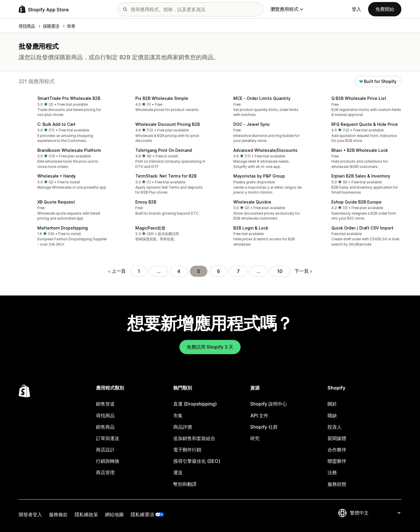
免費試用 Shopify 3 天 (210, 347)
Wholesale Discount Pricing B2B (168, 124)
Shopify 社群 (264, 427)
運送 (178, 472)
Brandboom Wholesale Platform (69, 150)
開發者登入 (30, 514)
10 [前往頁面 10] (280, 271)
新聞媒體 (337, 438)
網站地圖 (114, 514)
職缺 (332, 415)
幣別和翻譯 (185, 484)
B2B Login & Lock (251, 228)
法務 (332, 472)
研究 (255, 438)
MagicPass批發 (150, 228)
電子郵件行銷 (187, 450)
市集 (178, 415)
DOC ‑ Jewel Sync (252, 124)
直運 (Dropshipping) (195, 404)
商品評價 (183, 427)
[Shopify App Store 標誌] (44, 9)
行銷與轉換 (108, 461)
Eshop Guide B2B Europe (356, 202)
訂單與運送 (108, 438)
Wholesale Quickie (252, 202)
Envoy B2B (146, 202)
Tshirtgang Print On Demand (164, 150)
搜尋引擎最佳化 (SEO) (197, 461)
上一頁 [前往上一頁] (117, 271)
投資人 (335, 427)
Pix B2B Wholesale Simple (162, 98)
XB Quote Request (56, 202)
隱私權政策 (86, 514)
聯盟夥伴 (337, 461)
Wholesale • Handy (57, 176)
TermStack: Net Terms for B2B (166, 176)
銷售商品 (105, 427)
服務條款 (58, 514)
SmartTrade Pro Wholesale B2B (69, 98)
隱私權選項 (142, 514)
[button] (63, 107)
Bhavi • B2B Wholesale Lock (360, 150)
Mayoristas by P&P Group (259, 176)
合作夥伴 (337, 450)
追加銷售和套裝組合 (194, 438)
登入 (356, 9)
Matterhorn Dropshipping (63, 228)
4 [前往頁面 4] (179, 271)
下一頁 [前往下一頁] (303, 271)
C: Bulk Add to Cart (56, 124)
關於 (332, 404)
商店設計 (105, 450)
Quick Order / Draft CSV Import (362, 228)
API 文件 (259, 415)
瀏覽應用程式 (287, 9)
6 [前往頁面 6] (218, 271)
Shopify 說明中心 (269, 404)
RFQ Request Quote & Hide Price (365, 124)
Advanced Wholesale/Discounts (265, 150)
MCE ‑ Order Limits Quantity (262, 98)
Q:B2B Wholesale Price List (359, 98)
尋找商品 (105, 415)
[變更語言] (375, 513)
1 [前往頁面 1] (139, 271)
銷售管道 (105, 404)
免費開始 (385, 9)
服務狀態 (337, 484)
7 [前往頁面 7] (238, 271)
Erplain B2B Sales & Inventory (361, 176)
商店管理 (105, 472)
